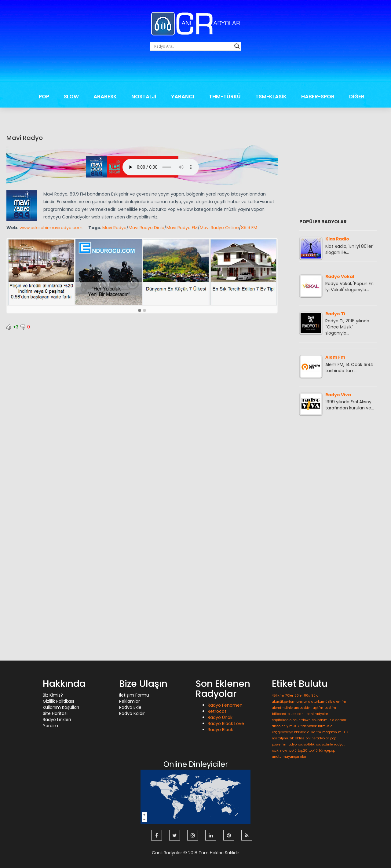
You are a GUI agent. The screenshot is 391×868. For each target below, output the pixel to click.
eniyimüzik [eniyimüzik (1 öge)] (291, 726)
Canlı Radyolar (167, 853)
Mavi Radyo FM (182, 228)
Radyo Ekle (130, 707)
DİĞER (357, 97)
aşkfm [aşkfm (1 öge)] (318, 708)
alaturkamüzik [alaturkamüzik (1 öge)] (320, 702)
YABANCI (183, 97)
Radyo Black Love (226, 723)
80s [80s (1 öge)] (307, 696)
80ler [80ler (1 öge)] (299, 696)
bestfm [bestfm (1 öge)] (330, 708)
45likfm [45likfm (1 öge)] (278, 696)
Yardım (50, 726)
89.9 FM (249, 228)
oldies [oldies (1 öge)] (300, 738)
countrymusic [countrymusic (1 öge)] (323, 720)
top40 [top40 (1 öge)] (313, 751)
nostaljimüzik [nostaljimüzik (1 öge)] (283, 738)
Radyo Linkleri (57, 720)
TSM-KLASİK (271, 97)
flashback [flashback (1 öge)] (309, 726)
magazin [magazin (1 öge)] (330, 732)
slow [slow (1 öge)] (283, 751)
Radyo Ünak (220, 717)
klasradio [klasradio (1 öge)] (302, 732)
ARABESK (105, 97)
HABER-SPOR (318, 97)
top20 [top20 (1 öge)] (303, 751)
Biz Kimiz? (53, 695)
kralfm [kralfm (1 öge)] (316, 732)
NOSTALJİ (144, 97)
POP (44, 97)
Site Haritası (55, 713)
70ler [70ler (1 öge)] (289, 696)
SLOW (71, 97)
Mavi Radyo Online (219, 228)
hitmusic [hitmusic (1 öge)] (325, 726)
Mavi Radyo (25, 138)
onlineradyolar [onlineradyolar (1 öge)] (317, 738)
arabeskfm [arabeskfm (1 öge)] (303, 708)
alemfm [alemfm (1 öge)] (340, 702)
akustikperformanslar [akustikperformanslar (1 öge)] (289, 702)
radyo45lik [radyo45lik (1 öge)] (306, 744)
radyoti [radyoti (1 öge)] (340, 744)
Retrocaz (217, 711)
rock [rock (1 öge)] (275, 751)
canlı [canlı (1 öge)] (301, 714)
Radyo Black (220, 730)
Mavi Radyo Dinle (146, 228)
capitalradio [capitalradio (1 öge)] (282, 720)
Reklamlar (130, 701)
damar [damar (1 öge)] (341, 720)
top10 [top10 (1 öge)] (292, 751)
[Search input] (193, 46)
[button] (140, 311)
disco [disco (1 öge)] (276, 726)
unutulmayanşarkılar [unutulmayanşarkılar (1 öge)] (289, 757)
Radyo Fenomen (225, 705)
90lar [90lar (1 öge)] (316, 696)
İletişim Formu (134, 695)
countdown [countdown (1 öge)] (302, 720)
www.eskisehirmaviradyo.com (51, 228)
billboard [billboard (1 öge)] (279, 714)
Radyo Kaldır (132, 713)
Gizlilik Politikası (58, 701)
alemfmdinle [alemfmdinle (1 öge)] (282, 708)
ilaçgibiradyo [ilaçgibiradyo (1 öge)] (282, 732)
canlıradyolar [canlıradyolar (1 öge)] (317, 714)
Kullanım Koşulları (61, 707)
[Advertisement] (195, 72)
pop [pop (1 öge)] (333, 738)
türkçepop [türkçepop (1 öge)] (327, 751)
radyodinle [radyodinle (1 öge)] (324, 744)
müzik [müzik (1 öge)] (343, 732)
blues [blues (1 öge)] (292, 714)
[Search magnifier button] (237, 46)
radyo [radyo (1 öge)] (292, 744)
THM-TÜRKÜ (225, 97)
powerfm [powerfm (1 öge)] (279, 744)
